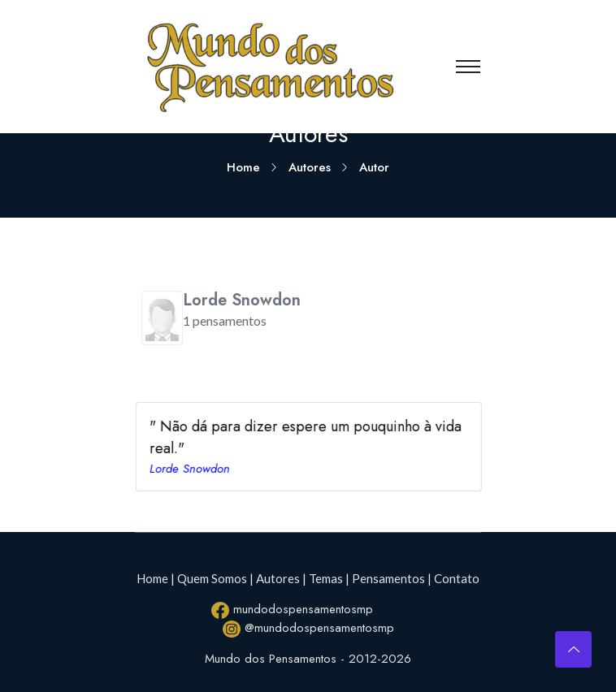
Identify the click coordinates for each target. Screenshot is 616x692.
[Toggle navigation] (468, 67)
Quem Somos (212, 578)
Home (243, 167)
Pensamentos (388, 578)
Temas (326, 578)
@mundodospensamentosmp (308, 628)
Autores (310, 167)
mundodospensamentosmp (292, 610)
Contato (457, 578)
